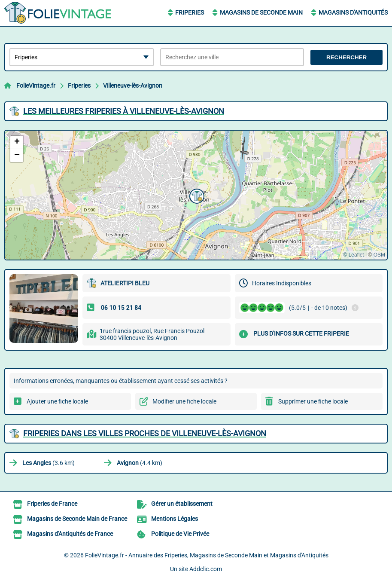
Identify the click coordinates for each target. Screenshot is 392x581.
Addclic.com (206, 569)
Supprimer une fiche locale (313, 401)
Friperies (190, 12)
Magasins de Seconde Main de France (77, 519)
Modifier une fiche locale (184, 401)
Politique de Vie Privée (180, 534)
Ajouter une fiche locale (57, 401)
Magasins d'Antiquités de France (70, 534)
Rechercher (346, 57)
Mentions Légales (175, 519)
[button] (196, 195)
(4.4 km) (140, 463)
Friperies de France (52, 504)
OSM (379, 255)
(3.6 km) (49, 463)
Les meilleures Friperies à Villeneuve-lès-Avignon (124, 111)
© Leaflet (353, 255)
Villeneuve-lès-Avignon (133, 86)
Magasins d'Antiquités (353, 12)
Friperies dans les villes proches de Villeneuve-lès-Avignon (145, 433)
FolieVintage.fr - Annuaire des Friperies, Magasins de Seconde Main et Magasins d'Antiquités (207, 555)
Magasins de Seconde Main (261, 12)
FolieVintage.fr (36, 86)
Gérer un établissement (182, 504)
